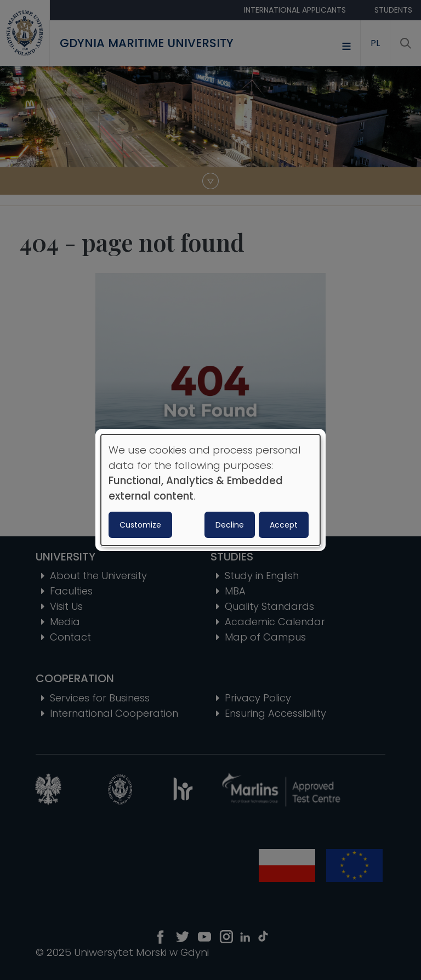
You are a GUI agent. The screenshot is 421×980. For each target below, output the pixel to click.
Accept (284, 525)
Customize (140, 525)
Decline (230, 525)
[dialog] (210, 490)
